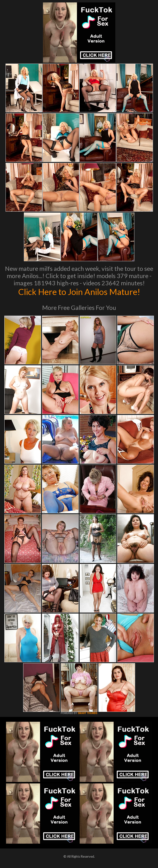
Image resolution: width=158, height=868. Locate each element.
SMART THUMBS (87, 713)
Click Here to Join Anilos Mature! (79, 292)
